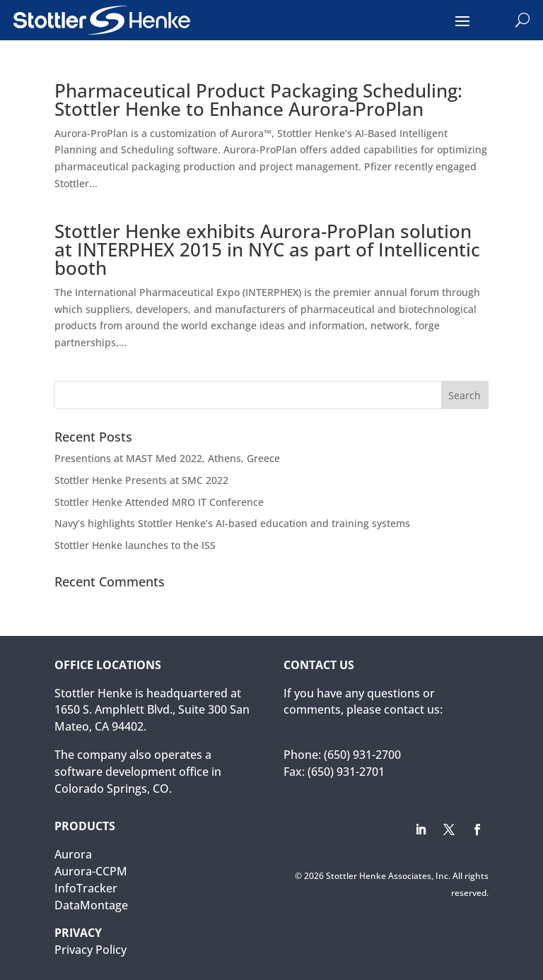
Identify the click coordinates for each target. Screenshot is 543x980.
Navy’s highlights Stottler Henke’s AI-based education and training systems (232, 523)
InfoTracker (86, 888)
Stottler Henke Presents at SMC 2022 (141, 480)
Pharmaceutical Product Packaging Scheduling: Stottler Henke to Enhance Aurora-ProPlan (258, 100)
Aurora (73, 854)
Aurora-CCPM (91, 871)
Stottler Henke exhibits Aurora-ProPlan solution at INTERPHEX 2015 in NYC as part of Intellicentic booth (267, 249)
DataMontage (91, 905)
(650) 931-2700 (362, 755)
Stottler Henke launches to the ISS (135, 545)
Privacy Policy (90, 950)
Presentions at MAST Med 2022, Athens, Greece (167, 458)
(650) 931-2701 (346, 772)
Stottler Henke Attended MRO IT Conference (159, 502)
